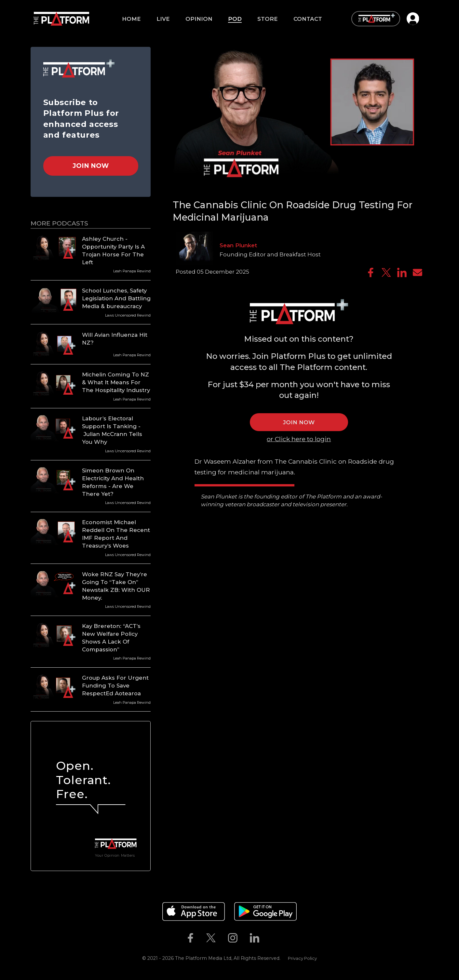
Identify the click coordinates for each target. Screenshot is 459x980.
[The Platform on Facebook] (190, 938)
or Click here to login (299, 439)
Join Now (91, 166)
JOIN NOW (299, 422)
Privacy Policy (302, 958)
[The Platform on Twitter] (211, 938)
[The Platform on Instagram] (233, 938)
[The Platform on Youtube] (272, 938)
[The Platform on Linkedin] (254, 938)
